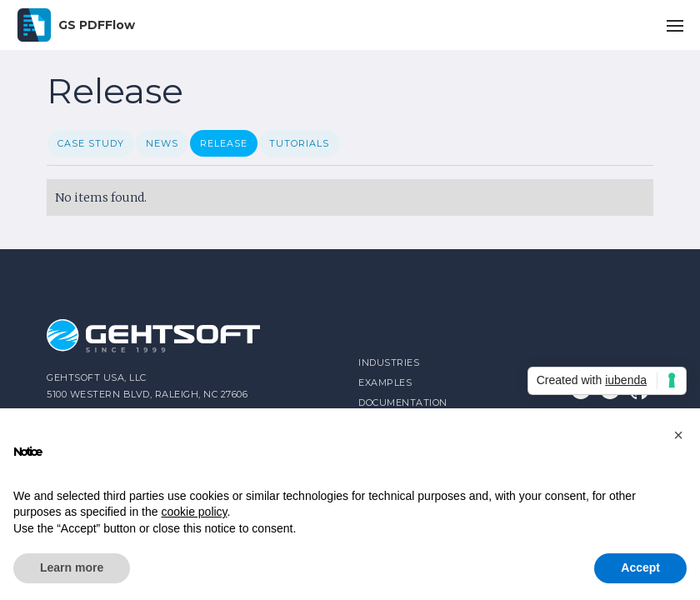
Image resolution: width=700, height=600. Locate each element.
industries (389, 362)
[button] (675, 25)
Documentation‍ (403, 402)
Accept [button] (640, 567)
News (162, 143)
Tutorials (299, 143)
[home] (76, 25)
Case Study (91, 143)
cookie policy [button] (194, 512)
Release (224, 143)
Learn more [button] (72, 567)
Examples (385, 382)
